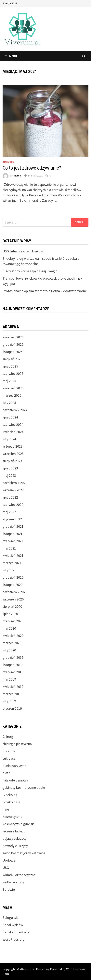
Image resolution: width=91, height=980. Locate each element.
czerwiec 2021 (13, 541)
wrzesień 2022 (13, 490)
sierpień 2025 (12, 359)
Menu (11, 56)
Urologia (9, 860)
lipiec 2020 (10, 614)
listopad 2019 (13, 665)
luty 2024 (9, 439)
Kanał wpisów (13, 925)
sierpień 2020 (12, 606)
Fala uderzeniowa (15, 780)
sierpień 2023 (12, 461)
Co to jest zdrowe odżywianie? (32, 168)
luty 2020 (9, 650)
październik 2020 (15, 592)
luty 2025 (9, 403)
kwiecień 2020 (13, 636)
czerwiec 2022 (13, 505)
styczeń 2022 (12, 519)
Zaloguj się (11, 918)
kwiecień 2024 (13, 432)
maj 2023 (9, 475)
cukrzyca (9, 758)
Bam (6, 974)
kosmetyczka (12, 817)
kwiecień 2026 (13, 337)
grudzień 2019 (13, 657)
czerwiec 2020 (13, 621)
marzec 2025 (12, 395)
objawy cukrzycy (14, 838)
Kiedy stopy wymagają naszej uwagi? (30, 271)
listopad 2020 (13, 585)
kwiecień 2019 (13, 687)
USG (6, 868)
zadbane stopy (13, 882)
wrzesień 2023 (13, 454)
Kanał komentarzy (16, 932)
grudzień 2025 (13, 344)
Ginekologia (11, 802)
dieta (6, 773)
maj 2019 (9, 679)
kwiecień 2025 (13, 388)
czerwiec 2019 (13, 672)
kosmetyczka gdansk (18, 824)
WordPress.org (14, 939)
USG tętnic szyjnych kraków (23, 251)
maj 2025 (9, 381)
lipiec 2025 (10, 366)
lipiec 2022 (10, 497)
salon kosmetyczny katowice (24, 853)
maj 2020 (9, 628)
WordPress (73, 969)
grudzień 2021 (13, 526)
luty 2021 (9, 570)
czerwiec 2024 (13, 424)
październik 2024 (15, 410)
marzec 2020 (12, 643)
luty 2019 (9, 701)
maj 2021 (9, 548)
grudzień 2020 (13, 577)
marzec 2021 (12, 563)
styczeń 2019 (12, 708)
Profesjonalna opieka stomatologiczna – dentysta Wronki (45, 291)
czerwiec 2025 (13, 374)
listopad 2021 (13, 534)
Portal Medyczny (38, 969)
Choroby (9, 751)
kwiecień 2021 (13, 556)
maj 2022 (9, 512)
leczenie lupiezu (14, 831)
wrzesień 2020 (13, 599)
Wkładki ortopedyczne (19, 875)
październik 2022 (15, 483)
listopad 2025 (13, 352)
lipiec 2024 (10, 417)
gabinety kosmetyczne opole (24, 787)
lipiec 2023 (10, 468)
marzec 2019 (12, 694)
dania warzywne (14, 766)
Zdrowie (8, 162)
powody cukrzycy (15, 846)
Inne (6, 809)
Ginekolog (10, 795)
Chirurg (8, 737)
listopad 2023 (13, 446)
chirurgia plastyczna (17, 744)
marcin (18, 175)
